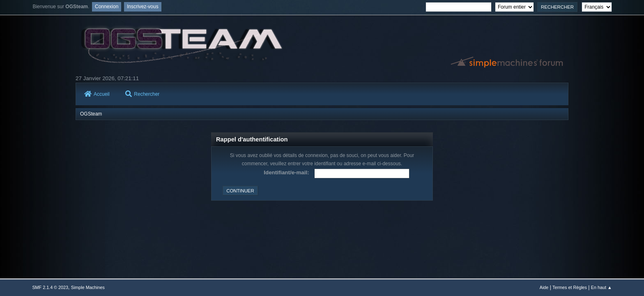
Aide (544, 287)
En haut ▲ (601, 287)
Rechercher (142, 94)
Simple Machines (88, 287)
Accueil (97, 94)
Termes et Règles (570, 287)
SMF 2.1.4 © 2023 (50, 287)
